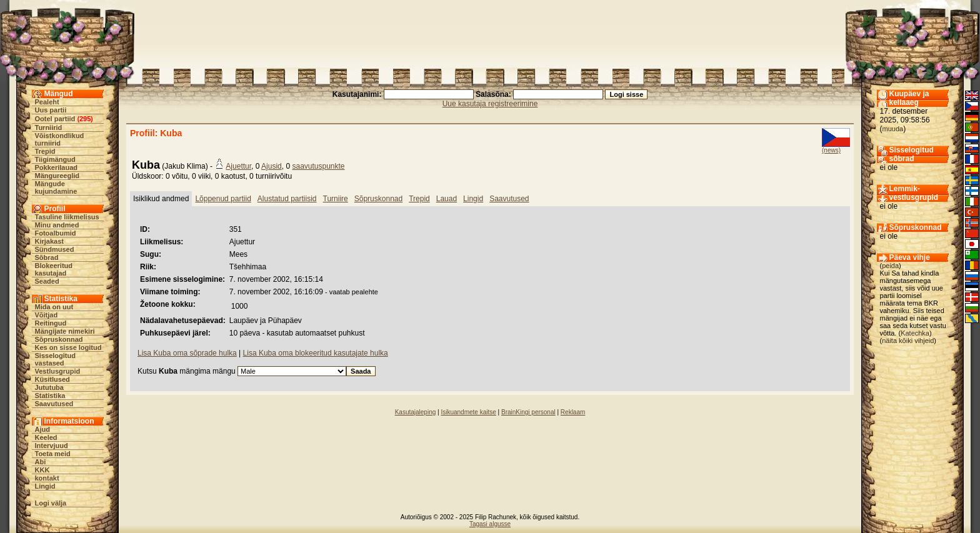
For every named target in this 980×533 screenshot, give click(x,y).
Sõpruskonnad (59, 339)
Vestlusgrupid (58, 371)
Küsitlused (52, 379)
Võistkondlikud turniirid (60, 139)
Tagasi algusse (490, 524)
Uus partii (51, 110)
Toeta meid (53, 454)
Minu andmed (57, 225)
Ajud (42, 429)
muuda (893, 129)
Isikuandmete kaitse (468, 412)
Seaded (47, 281)
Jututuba (49, 387)
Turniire (336, 199)
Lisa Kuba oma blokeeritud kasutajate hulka (316, 353)
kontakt (47, 478)
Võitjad (47, 315)
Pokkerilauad (56, 167)
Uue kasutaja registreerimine (490, 104)
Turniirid (49, 127)
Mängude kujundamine (56, 187)
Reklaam (573, 412)
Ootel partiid (55, 119)
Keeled (46, 437)
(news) (831, 150)
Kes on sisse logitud (68, 347)
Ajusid (272, 166)
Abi (41, 462)
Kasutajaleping (416, 412)
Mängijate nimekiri (65, 331)
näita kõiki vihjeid (908, 341)
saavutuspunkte (318, 166)
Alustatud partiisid (287, 199)
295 (85, 119)
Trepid (45, 151)
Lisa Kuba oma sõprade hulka (187, 353)
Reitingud (51, 323)
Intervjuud (52, 446)
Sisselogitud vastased (55, 359)
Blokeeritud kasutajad (54, 269)
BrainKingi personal (528, 412)
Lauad (447, 199)
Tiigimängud (55, 159)
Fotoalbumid (56, 233)
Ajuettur (238, 166)
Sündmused (55, 249)
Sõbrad (47, 257)
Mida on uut (54, 307)
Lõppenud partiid (223, 199)
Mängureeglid (57, 176)
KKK (42, 470)
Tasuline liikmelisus (67, 217)
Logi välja (51, 503)
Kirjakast (49, 241)
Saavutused (54, 404)
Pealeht (47, 102)
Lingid (45, 486)
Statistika (50, 396)
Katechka (915, 333)
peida (890, 266)
